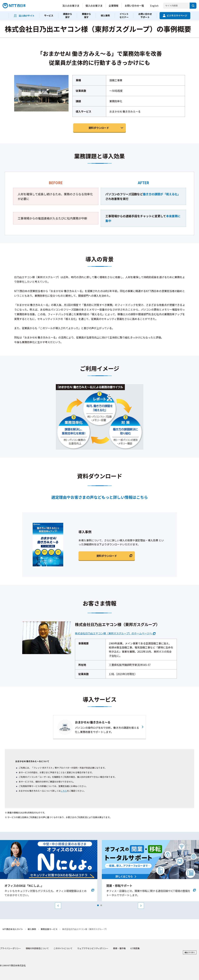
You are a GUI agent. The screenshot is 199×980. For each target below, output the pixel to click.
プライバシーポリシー (10, 948)
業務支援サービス (49, 929)
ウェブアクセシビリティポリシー (93, 948)
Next (141, 906)
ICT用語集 (135, 948)
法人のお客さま (71, 6)
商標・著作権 (119, 948)
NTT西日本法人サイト (13, 929)
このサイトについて (63, 948)
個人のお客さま (94, 6)
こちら (64, 791)
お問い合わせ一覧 (134, 6)
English (154, 6)
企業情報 (114, 6)
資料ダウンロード (99, 128)
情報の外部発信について (37, 948)
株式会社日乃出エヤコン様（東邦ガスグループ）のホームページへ (113, 633)
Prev (58, 906)
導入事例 (32, 929)
